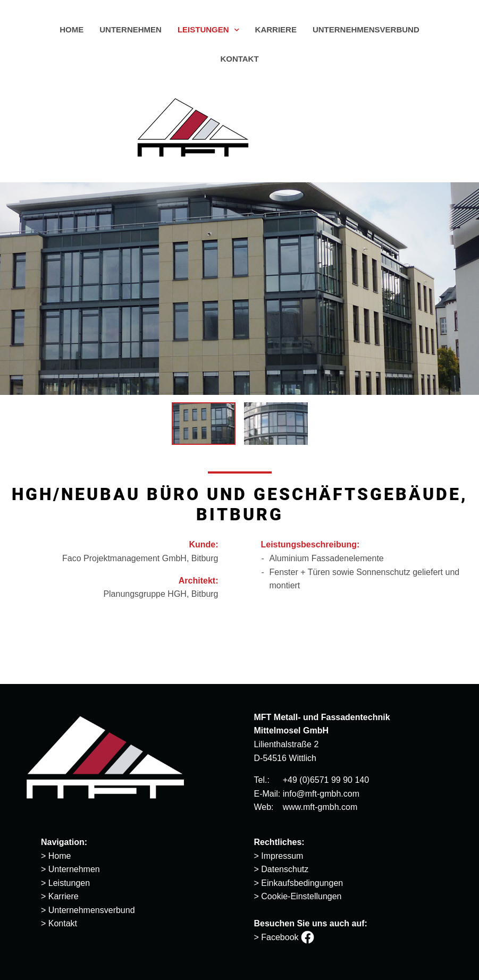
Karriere (64, 896)
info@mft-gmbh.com (321, 794)
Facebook (288, 937)
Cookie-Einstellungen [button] (301, 896)
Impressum (282, 856)
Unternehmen (74, 869)
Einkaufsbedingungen (302, 883)
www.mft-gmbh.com (320, 807)
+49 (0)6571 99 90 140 (326, 780)
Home (60, 856)
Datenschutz (285, 869)
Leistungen (69, 883)
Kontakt (63, 923)
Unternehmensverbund (92, 910)
